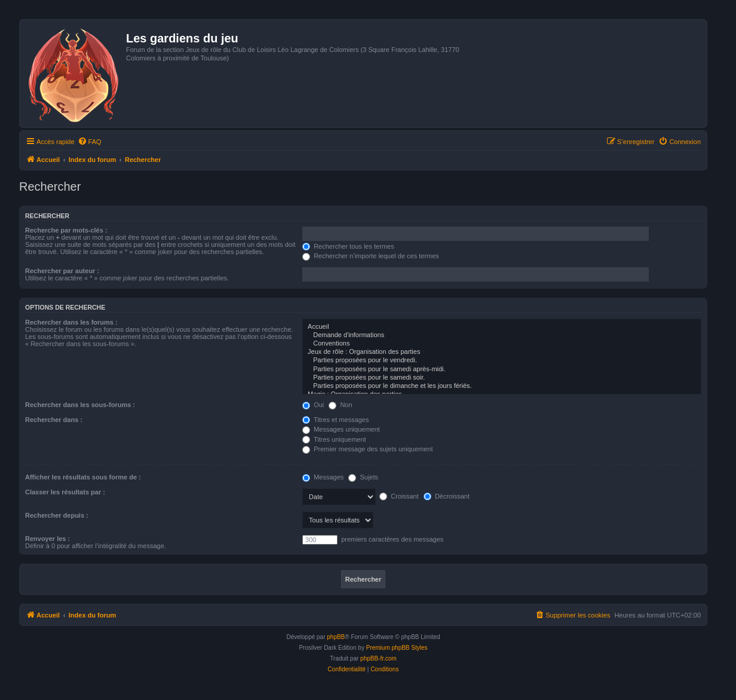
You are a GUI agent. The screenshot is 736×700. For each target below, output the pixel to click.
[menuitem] (90, 142)
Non (340, 405)
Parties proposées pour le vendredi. (502, 360)
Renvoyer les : (47, 539)
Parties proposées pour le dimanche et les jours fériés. (502, 386)
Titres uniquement (334, 439)
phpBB (336, 637)
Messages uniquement (341, 429)
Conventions (502, 344)
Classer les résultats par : (65, 492)
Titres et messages (335, 420)
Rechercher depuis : (57, 515)
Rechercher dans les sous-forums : (80, 405)
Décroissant (447, 496)
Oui (313, 405)
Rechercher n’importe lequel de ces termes (371, 256)
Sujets (363, 477)
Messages (323, 477)
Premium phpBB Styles (397, 648)
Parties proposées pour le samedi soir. (502, 378)
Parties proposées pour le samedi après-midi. (502, 369)
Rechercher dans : (54, 420)
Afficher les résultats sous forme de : (83, 477)
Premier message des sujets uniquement (367, 449)
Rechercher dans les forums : (71, 322)
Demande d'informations (502, 335)
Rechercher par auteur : (62, 271)
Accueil (502, 327)
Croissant (399, 496)
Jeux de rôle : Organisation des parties (502, 352)
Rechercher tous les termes (348, 246)
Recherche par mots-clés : (66, 230)
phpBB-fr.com (378, 658)
